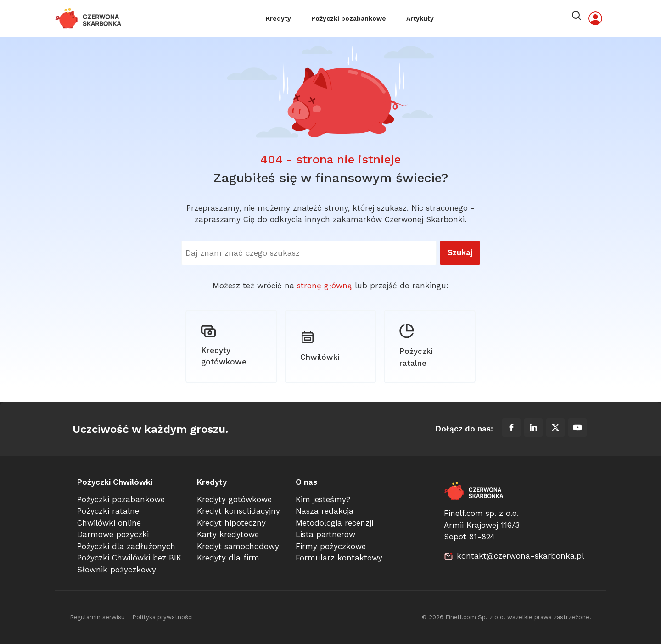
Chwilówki (320, 346)
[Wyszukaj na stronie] (309, 253)
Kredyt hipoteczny (231, 523)
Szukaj (460, 252)
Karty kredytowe (228, 535)
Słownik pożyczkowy (117, 570)
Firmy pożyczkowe (331, 546)
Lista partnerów (325, 535)
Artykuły (420, 18)
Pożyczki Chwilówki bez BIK (129, 558)
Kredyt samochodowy (238, 546)
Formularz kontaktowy (339, 558)
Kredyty (278, 18)
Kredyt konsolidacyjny (238, 511)
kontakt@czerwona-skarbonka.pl (520, 556)
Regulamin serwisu (97, 618)
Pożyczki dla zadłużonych (126, 546)
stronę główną (325, 286)
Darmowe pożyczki (113, 535)
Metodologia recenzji (334, 523)
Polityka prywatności (162, 618)
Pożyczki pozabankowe (349, 18)
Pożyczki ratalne (416, 346)
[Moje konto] (595, 18)
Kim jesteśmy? (323, 499)
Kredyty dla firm (228, 558)
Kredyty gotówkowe (224, 346)
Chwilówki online (109, 523)
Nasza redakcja (325, 511)
